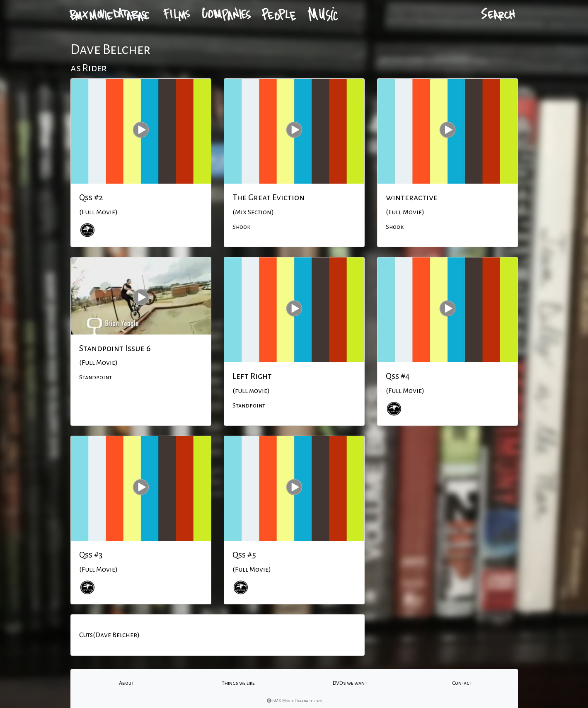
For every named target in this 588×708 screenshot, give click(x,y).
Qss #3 (91, 555)
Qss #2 (91, 197)
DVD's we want (350, 683)
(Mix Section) (253, 212)
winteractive (412, 197)
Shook (241, 227)
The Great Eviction (269, 197)
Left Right (252, 376)
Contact (462, 683)
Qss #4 (398, 376)
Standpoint (96, 377)
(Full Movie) (98, 212)
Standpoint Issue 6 (115, 348)
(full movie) (251, 391)
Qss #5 (244, 555)
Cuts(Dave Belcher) (109, 635)
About (126, 683)
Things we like (238, 683)
